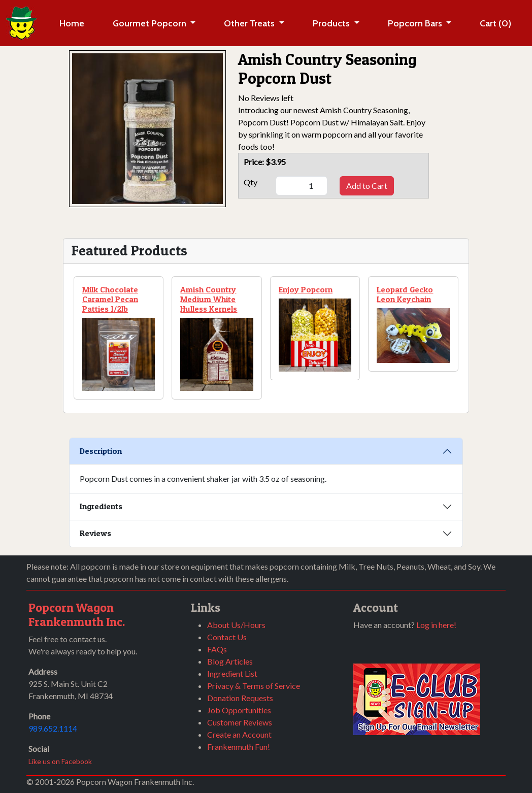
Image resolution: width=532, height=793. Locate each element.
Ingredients (101, 506)
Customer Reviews (240, 722)
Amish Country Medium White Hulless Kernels (209, 299)
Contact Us (227, 637)
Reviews (95, 533)
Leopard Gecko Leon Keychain (405, 294)
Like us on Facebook (60, 761)
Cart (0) (495, 23)
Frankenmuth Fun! (239, 747)
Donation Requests (240, 698)
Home (72, 23)
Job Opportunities (239, 710)
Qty (251, 182)
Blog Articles (230, 661)
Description (101, 451)
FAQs (217, 649)
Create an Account (239, 734)
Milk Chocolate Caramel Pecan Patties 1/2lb (110, 299)
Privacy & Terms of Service (254, 686)
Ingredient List (232, 673)
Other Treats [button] (250, 23)
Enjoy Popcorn (306, 289)
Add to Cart (367, 186)
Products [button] (332, 23)
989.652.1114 (53, 728)
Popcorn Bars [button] (416, 23)
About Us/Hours (236, 625)
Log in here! (436, 625)
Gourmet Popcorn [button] (151, 23)
